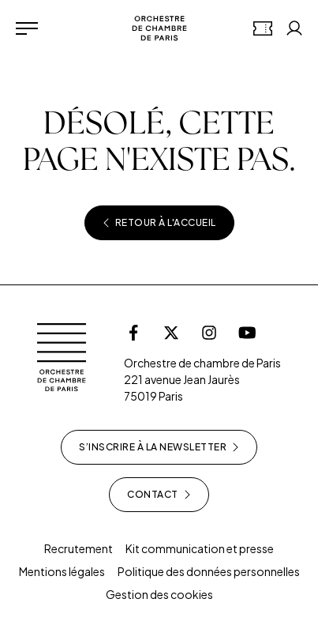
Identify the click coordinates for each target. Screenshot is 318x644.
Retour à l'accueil (159, 223)
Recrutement (79, 548)
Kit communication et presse (200, 548)
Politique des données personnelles (209, 571)
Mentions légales (62, 571)
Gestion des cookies (159, 594)
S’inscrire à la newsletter (159, 447)
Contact (159, 495)
